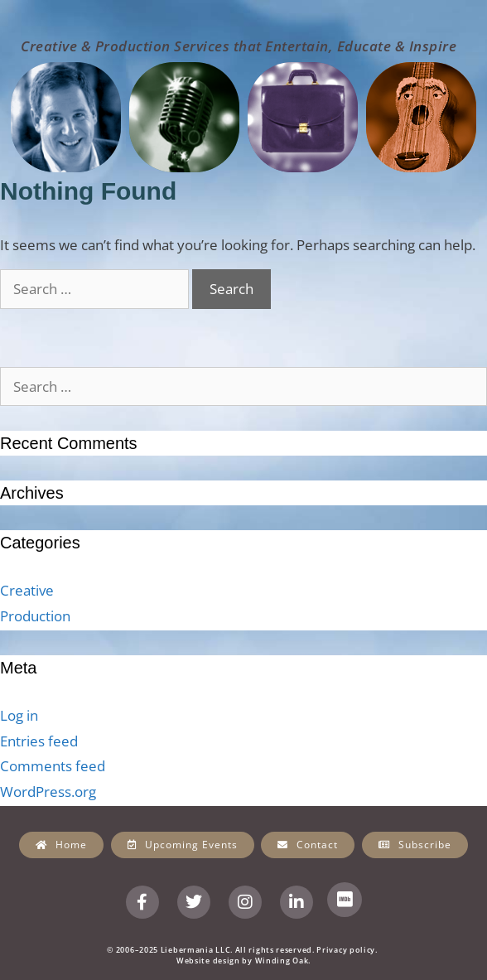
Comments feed (53, 766)
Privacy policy (346, 950)
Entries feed (39, 741)
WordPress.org (48, 792)
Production (35, 616)
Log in (19, 715)
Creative (27, 590)
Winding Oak (282, 961)
